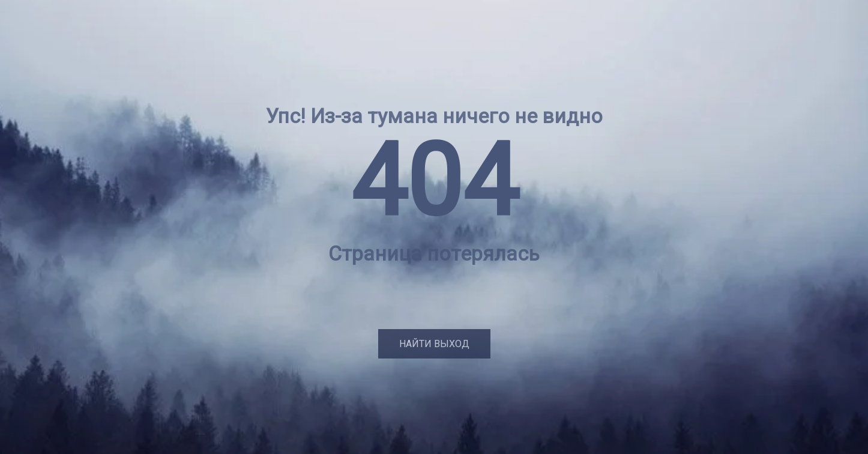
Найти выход (434, 344)
